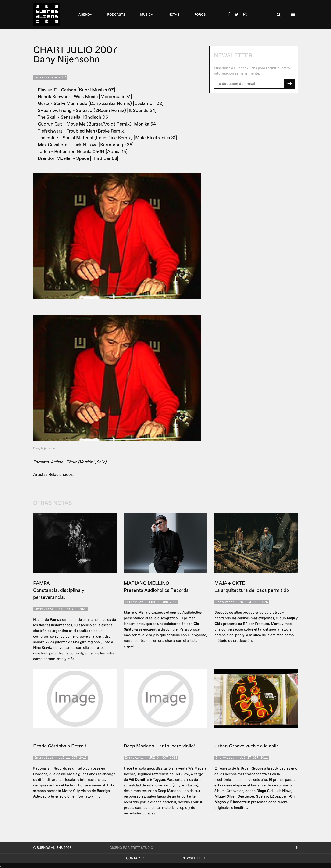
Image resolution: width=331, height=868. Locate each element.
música (147, 15)
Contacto (135, 858)
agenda (85, 15)
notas (174, 15)
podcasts (116, 15)
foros (200, 15)
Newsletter (194, 858)
